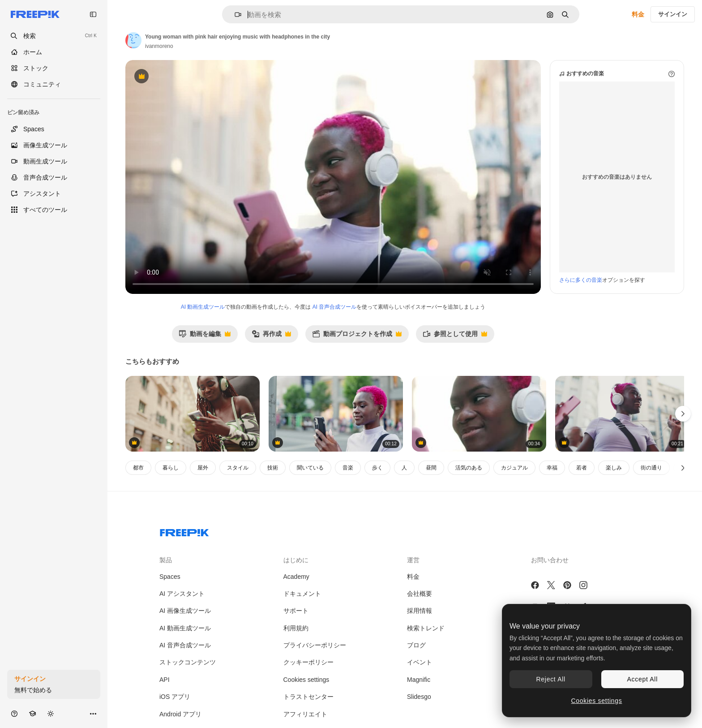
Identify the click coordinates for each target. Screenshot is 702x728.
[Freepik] (35, 14)
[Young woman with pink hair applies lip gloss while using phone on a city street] (336, 414)
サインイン (673, 14)
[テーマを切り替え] (51, 713)
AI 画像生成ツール (185, 611)
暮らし (171, 468)
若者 (582, 468)
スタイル (238, 468)
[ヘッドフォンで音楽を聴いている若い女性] (193, 414)
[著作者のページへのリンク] (133, 40)
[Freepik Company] (184, 531)
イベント (419, 662)
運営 (413, 560)
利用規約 (296, 628)
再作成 (271, 336)
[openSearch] (54, 36)
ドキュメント (302, 594)
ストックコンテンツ (188, 662)
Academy (296, 577)
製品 (166, 560)
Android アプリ (180, 714)
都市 (138, 468)
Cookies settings (306, 680)
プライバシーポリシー (315, 645)
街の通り (651, 468)
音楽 (348, 468)
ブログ (416, 645)
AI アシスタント (182, 594)
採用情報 (419, 611)
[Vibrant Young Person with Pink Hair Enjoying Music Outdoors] (479, 414)
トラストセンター (308, 697)
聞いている (310, 468)
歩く (377, 468)
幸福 (552, 468)
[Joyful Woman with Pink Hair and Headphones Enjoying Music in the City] (622, 414)
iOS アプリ (175, 697)
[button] (234, 15)
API (165, 680)
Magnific (419, 680)
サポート (296, 611)
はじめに (296, 560)
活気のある (469, 468)
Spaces (170, 577)
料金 (638, 14)
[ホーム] (54, 52)
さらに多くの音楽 (581, 280)
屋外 (203, 468)
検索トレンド (426, 628)
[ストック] (54, 68)
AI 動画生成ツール (203, 307)
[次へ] (683, 468)
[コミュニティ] (54, 84)
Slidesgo (419, 697)
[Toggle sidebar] (93, 14)
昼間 (431, 468)
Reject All (551, 679)
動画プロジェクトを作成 (357, 336)
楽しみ (614, 468)
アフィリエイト (305, 714)
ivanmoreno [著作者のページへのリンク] (159, 46)
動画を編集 (205, 336)
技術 (273, 468)
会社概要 (419, 594)
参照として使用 (455, 336)
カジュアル (514, 468)
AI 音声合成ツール (335, 307)
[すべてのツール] (54, 210)
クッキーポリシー (308, 662)
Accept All (642, 679)
